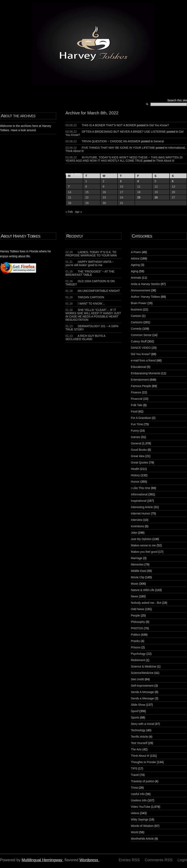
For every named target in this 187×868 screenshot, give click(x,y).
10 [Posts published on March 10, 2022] (122, 187)
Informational (177, 148)
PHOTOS (137, 628)
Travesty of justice (142, 781)
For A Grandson (141, 418)
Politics (135, 635)
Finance (136, 392)
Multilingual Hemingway (42, 860)
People (135, 615)
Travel (135, 775)
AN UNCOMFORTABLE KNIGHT (93, 291)
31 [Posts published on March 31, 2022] (122, 203)
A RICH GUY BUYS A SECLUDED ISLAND (85, 337)
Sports (135, 717)
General (159, 141)
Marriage (137, 558)
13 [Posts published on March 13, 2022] (173, 187)
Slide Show (138, 705)
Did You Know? (159, 125)
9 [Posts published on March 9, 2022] (103, 187)
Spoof (135, 711)
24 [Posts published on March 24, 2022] (122, 197)
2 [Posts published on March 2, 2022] (103, 181)
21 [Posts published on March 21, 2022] (70, 197)
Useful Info (138, 794)
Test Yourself (139, 743)
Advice (135, 258)
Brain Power (139, 303)
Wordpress (89, 860)
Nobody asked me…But (146, 603)
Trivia (134, 788)
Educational (138, 367)
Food (134, 411)
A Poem (136, 252)
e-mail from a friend (143, 360)
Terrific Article (139, 737)
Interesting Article (142, 507)
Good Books (139, 450)
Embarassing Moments (146, 373)
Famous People (141, 386)
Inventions (137, 526)
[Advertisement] (12, 336)
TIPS (134, 768)
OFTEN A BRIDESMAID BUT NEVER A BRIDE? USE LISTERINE (124, 132)
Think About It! (75, 151)
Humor (135, 482)
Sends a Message (142, 698)
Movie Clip (138, 577)
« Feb (69, 212)
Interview (137, 520)
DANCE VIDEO (141, 348)
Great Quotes (140, 462)
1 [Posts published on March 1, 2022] (86, 181)
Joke (134, 533)
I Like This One (141, 488)
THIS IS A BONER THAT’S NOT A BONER (109, 125)
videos (135, 813)
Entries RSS (129, 860)
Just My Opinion (141, 539)
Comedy (136, 329)
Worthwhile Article (142, 839)
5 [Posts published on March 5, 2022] (155, 181)
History (135, 475)
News (134, 596)
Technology (138, 730)
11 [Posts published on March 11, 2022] (139, 187)
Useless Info (139, 800)
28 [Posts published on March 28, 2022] (70, 203)
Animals (136, 278)
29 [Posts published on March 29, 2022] (87, 203)
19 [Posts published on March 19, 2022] (156, 192)
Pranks (135, 641)
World (135, 832)
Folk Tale (137, 405)
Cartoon (136, 316)
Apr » (78, 212)
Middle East (138, 571)
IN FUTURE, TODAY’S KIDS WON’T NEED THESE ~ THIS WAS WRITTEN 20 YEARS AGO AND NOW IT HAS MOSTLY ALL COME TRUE (124, 159)
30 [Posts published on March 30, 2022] (104, 203)
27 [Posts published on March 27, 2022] (173, 197)
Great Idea (138, 456)
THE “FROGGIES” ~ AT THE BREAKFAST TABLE (90, 273)
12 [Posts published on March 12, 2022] (156, 187)
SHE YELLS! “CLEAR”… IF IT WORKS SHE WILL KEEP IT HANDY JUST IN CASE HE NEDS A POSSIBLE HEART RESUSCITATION (93, 315)
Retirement (138, 660)
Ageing (135, 265)
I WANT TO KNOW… (85, 304)
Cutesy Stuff (139, 341)
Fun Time (137, 424)
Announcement (141, 290)
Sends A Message (142, 692)
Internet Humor (140, 513)
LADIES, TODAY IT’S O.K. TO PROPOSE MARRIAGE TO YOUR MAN (91, 254)
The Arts (136, 749)
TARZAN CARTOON (85, 297)
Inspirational (139, 501)
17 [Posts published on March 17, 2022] (122, 192)
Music (135, 584)
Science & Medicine (144, 666)
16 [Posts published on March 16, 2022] (104, 192)
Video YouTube (141, 807)
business (137, 309)
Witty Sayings (140, 819)
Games (136, 437)
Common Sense (141, 335)
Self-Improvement (142, 686)
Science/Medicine (142, 673)
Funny (135, 431)
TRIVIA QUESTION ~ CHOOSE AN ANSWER (111, 141)
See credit (137, 679)
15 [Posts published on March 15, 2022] (87, 192)
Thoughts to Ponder (144, 762)
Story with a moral (142, 724)
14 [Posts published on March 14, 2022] (70, 192)
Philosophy (138, 622)
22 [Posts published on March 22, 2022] (87, 197)
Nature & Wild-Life (143, 590)
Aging (135, 271)
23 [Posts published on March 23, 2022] (104, 197)
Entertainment (140, 380)
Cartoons (137, 322)
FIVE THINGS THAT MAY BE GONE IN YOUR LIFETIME (118, 148)
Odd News (138, 609)
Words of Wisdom (142, 826)
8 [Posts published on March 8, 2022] (86, 187)
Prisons (136, 647)
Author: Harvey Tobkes (145, 297)
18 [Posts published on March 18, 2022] (139, 192)
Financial (137, 399)
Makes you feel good (144, 552)
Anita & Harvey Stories (145, 284)
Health (135, 469)
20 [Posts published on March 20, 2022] (173, 192)
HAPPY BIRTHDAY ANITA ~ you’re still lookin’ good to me (90, 263)
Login (182, 860)
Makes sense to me (143, 545)
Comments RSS (159, 860)
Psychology (138, 654)
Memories (137, 564)
